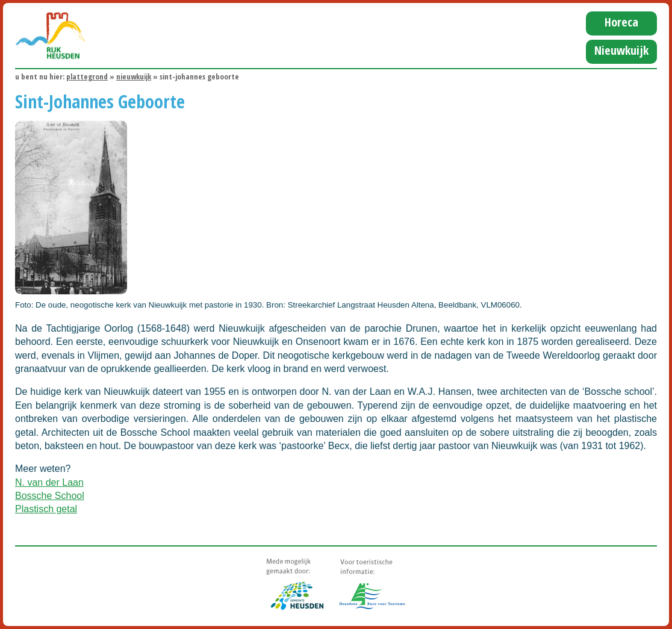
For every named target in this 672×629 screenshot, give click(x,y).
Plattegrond (87, 76)
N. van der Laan (49, 482)
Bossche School (50, 496)
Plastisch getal (46, 509)
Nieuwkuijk (621, 50)
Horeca (621, 22)
